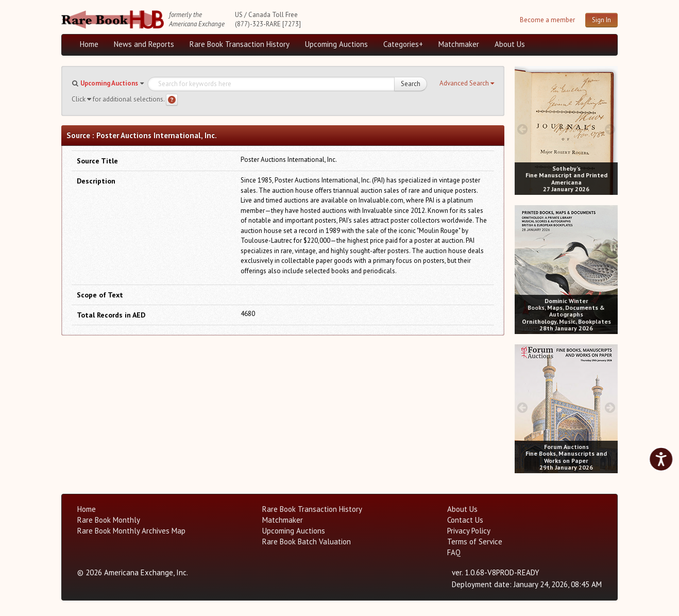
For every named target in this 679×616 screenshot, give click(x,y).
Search (411, 84)
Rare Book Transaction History (240, 44)
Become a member (547, 20)
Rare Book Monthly (109, 520)
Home (89, 44)
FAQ (454, 552)
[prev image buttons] (522, 129)
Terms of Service (475, 542)
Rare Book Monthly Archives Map (131, 531)
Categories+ (403, 44)
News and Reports (144, 44)
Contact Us (465, 520)
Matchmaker (459, 44)
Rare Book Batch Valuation (307, 542)
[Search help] (172, 100)
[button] (467, 84)
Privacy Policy (469, 531)
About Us (510, 44)
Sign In (601, 20)
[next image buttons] (610, 129)
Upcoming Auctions (336, 44)
